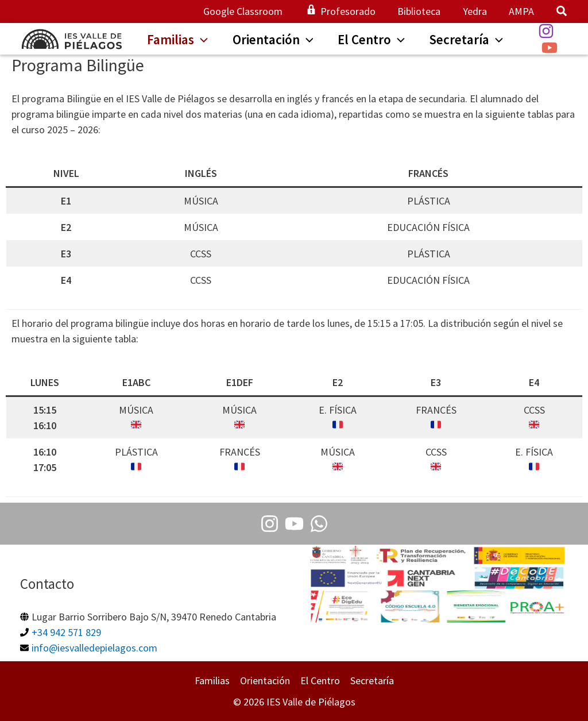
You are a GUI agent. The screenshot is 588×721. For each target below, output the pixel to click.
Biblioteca (422, 11)
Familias (212, 680)
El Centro (320, 680)
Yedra (477, 11)
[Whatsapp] (319, 524)
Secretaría (372, 680)
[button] (562, 12)
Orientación (265, 680)
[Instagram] (554, 31)
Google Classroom (249, 11)
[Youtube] (294, 524)
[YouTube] (558, 48)
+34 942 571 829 (66, 632)
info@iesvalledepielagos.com (94, 648)
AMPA (522, 11)
